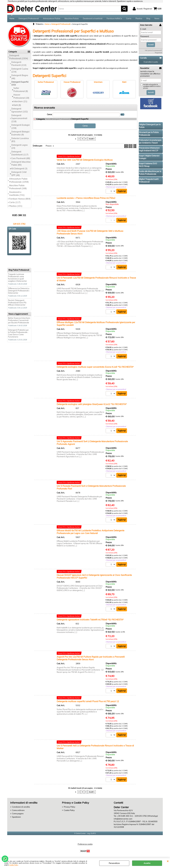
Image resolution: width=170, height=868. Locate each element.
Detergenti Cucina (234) (20, 70)
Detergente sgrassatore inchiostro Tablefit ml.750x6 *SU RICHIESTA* (90, 620)
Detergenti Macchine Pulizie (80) (21, 163)
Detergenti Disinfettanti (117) (20, 153)
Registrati (158, 53)
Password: (145, 36)
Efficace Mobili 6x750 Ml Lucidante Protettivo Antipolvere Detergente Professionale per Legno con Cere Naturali (91, 532)
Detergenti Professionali (29, 18)
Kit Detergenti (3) (19, 169)
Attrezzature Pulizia (52, 18)
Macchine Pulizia (72, 18)
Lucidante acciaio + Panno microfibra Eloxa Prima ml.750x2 (86, 198)
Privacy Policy (70, 807)
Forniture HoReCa (114, 18)
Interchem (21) (20, 101)
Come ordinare (18, 810)
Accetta (147, 863)
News (157, 18)
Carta (129, 18)
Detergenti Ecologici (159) (21, 127)
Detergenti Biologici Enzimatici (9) (20, 133)
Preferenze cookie (85, 844)
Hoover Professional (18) (21, 96)
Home (12, 18)
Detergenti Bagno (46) (20, 77)
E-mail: (143, 29)
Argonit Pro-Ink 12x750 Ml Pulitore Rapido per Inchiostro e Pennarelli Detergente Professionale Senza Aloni (91, 658)
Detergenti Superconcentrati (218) (19, 118)
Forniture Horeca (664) (20, 199)
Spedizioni (16, 817)
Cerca (49, 114)
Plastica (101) (16, 206)
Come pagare (18, 814)
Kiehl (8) (17, 105)
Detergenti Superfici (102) (20, 83)
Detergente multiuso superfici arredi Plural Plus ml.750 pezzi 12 (88, 701)
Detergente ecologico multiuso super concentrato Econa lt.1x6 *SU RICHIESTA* (95, 367)
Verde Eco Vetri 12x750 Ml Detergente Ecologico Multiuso (85, 160)
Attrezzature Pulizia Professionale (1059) (19, 180)
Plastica (139, 18)
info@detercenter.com (123, 819)
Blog (148, 18)
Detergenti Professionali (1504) (19, 57)
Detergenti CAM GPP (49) (19, 174)
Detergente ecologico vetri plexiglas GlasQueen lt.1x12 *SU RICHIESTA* (92, 404)
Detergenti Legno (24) (19, 147)
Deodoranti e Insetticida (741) (17, 194)
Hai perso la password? (154, 50)
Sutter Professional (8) (21, 90)
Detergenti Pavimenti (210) (19, 64)
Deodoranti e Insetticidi (93, 18)
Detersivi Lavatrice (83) (20, 140)
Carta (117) (15, 202)
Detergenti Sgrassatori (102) (20, 110)
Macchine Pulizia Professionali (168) (18, 187)
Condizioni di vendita (21, 807)
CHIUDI (168, 861)
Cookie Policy (14, 865)
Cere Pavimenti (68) (21, 158)
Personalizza (114, 863)
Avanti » (92, 139)
